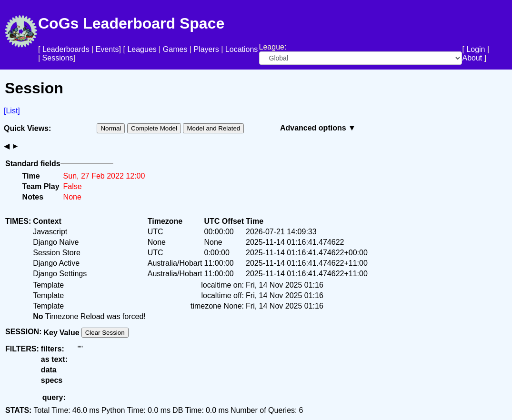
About (472, 58)
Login (476, 49)
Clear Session (105, 333)
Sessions (58, 58)
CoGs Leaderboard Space (131, 23)
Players (206, 49)
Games (175, 49)
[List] (12, 111)
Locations (242, 49)
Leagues (142, 49)
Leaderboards (66, 49)
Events (107, 49)
